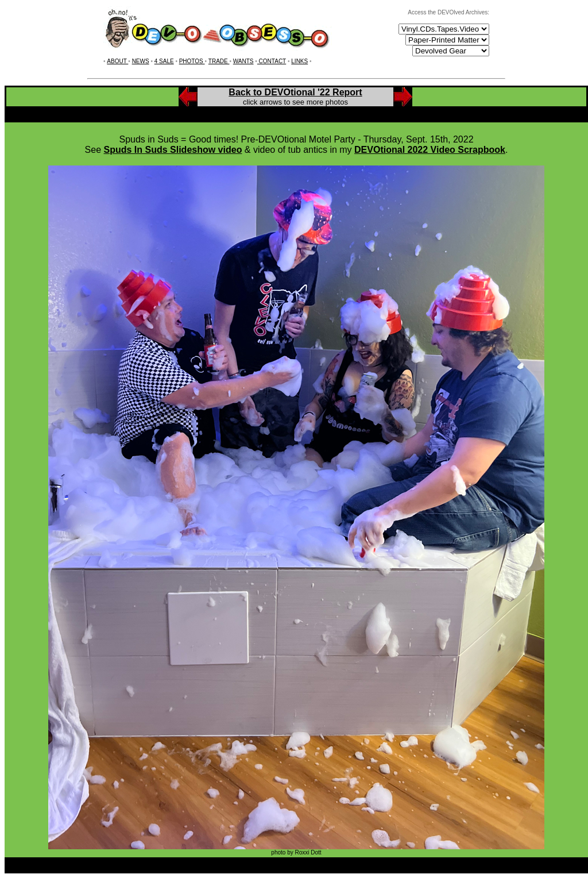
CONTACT (272, 61)
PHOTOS (192, 61)
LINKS (299, 61)
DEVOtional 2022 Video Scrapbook (430, 150)
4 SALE (164, 61)
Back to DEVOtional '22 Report (295, 92)
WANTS (243, 61)
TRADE (219, 61)
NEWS (141, 61)
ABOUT (117, 61)
